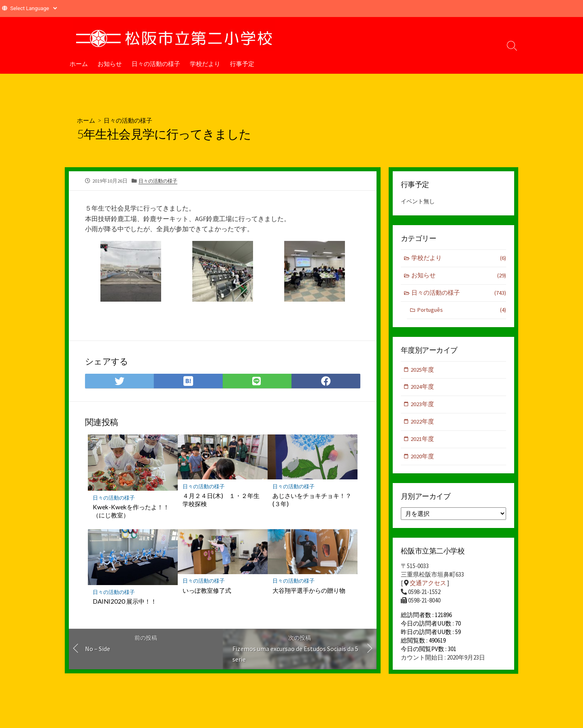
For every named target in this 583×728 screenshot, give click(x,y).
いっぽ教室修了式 (207, 591)
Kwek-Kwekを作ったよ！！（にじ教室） (131, 511)
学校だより (205, 64)
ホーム (79, 64)
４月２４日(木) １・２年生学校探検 (221, 500)
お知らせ (110, 64)
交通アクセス (428, 586)
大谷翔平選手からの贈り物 (309, 591)
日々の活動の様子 (156, 64)
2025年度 (423, 371)
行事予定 (242, 64)
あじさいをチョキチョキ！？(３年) (312, 500)
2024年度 (423, 389)
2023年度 (423, 406)
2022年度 (423, 424)
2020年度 (423, 459)
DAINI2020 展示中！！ (125, 602)
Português (462, 312)
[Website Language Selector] (33, 8)
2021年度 (423, 442)
